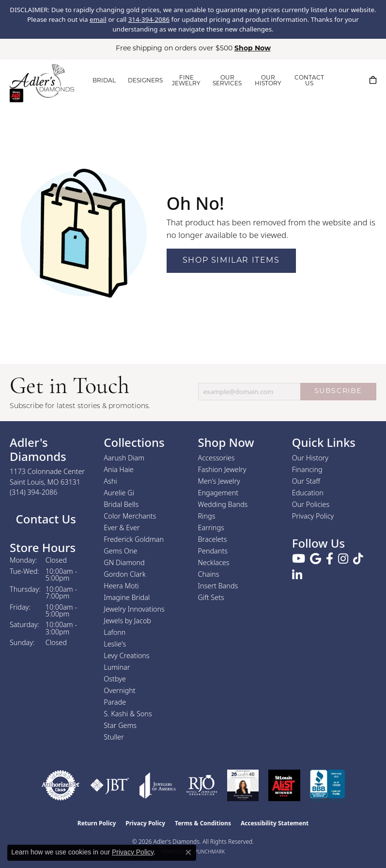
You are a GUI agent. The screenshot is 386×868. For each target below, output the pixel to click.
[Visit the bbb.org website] (327, 785)
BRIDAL (104, 81)
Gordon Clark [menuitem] (125, 574)
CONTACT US (309, 81)
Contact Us (44, 519)
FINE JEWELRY (186, 81)
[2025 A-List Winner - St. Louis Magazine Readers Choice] (285, 785)
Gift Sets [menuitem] (211, 597)
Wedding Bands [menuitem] (223, 504)
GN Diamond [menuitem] (124, 562)
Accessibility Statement (275, 823)
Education (308, 493)
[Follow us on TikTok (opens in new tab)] (358, 559)
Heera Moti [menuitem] (121, 586)
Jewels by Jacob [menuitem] (127, 621)
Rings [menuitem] (207, 516)
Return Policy (97, 823)
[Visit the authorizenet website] (61, 785)
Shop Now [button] (253, 49)
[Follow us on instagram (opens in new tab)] (343, 559)
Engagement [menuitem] (218, 493)
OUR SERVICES (227, 81)
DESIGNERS (145, 81)
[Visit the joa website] (158, 785)
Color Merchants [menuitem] (130, 516)
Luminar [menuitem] (117, 667)
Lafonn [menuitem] (115, 632)
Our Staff (306, 481)
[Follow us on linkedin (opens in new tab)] (297, 575)
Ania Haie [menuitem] (119, 469)
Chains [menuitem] (209, 574)
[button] (342, 80)
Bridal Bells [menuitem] (121, 504)
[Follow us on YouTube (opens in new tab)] (299, 559)
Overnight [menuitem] (119, 690)
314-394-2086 (149, 19)
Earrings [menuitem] (211, 528)
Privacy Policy (313, 516)
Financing (307, 469)
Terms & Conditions (203, 823)
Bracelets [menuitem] (213, 539)
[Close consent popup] (188, 852)
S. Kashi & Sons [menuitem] (128, 714)
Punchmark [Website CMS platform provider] (210, 852)
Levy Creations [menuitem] (126, 655)
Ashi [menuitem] (110, 481)
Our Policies (311, 504)
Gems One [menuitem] (120, 551)
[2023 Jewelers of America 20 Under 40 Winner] (243, 785)
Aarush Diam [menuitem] (124, 458)
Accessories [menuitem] (216, 458)
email (98, 19)
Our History (310, 458)
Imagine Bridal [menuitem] (127, 597)
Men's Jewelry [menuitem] (219, 481)
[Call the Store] (34, 492)
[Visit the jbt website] (110, 785)
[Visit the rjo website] (202, 785)
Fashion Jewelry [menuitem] (222, 469)
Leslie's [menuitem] (115, 644)
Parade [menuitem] (115, 702)
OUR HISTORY (268, 81)
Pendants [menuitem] (213, 551)
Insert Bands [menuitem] (218, 586)
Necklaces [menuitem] (214, 562)
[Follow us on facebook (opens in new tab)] (330, 559)
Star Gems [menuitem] (120, 725)
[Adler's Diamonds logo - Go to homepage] (42, 81)
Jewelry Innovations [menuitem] (134, 609)
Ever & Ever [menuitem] (122, 528)
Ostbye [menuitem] (115, 679)
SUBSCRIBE (338, 391)
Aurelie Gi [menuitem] (119, 493)
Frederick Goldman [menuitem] (134, 539)
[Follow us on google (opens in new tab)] (316, 559)
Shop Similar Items (231, 261)
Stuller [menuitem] (114, 737)
